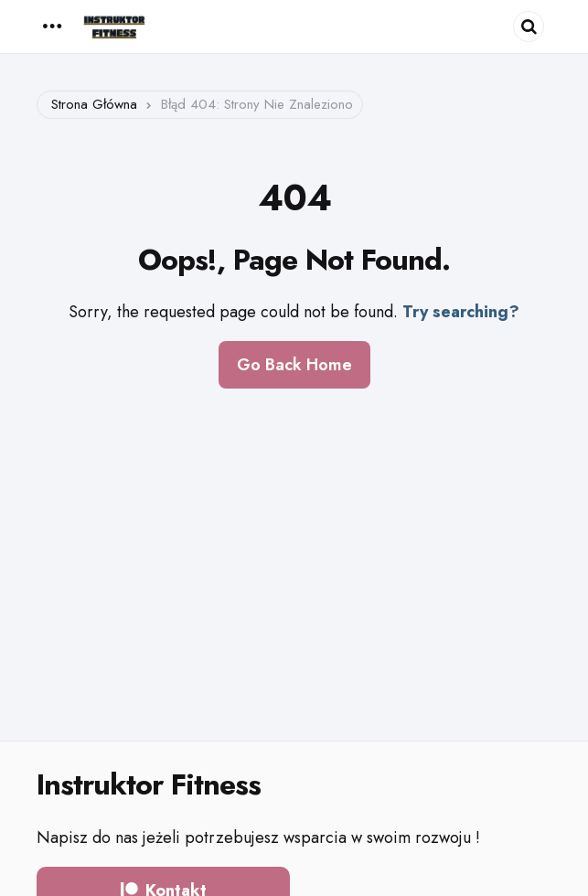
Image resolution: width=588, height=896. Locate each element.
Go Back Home (294, 365)
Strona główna (94, 104)
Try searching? (461, 312)
